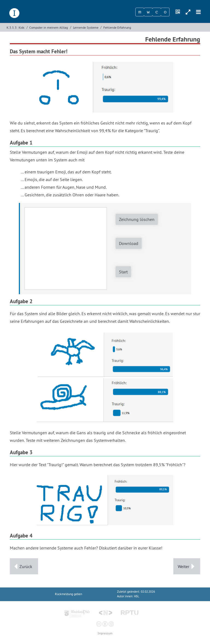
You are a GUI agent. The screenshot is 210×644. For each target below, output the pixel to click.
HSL (137, 596)
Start (123, 272)
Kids (21, 27)
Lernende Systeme (86, 27)
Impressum (105, 633)
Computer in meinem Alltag (49, 27)
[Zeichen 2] (148, 12)
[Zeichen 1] (140, 12)
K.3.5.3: (12, 27)
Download (129, 243)
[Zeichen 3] (157, 12)
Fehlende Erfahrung (117, 27)
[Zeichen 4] (165, 12)
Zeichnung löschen (137, 219)
